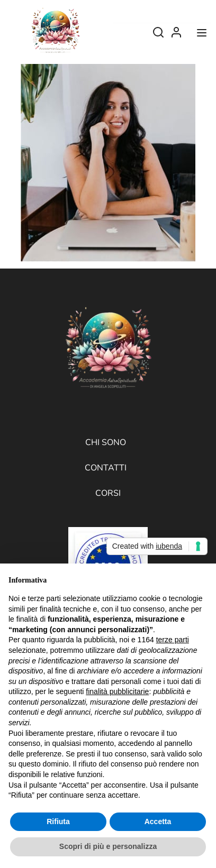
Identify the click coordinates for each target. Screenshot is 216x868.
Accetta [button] (158, 821)
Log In (176, 35)
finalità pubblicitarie (117, 691)
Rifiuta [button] (58, 821)
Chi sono (106, 442)
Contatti (106, 468)
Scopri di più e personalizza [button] (108, 846)
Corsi (108, 493)
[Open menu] (203, 35)
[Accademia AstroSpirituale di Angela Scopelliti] (55, 31)
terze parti (173, 640)
